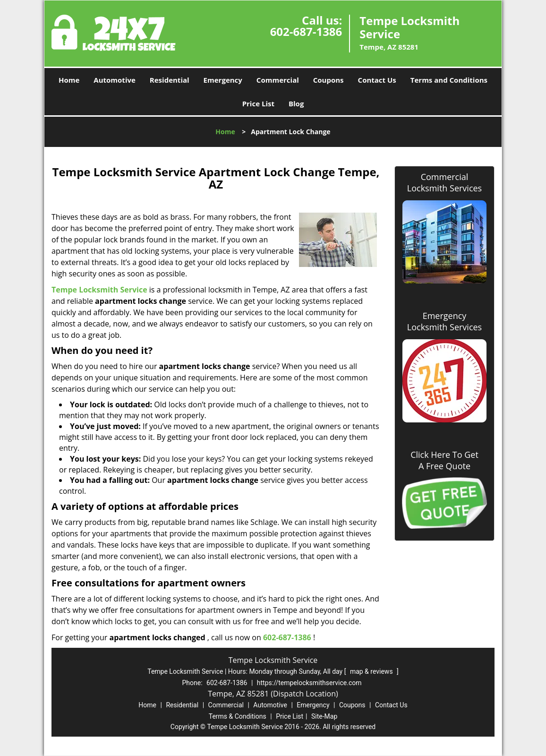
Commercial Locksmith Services (444, 182)
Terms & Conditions (238, 716)
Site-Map (324, 716)
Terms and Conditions (449, 80)
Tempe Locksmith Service (99, 290)
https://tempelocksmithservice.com (309, 683)
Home (69, 80)
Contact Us (377, 80)
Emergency (223, 80)
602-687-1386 (306, 31)
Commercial (278, 80)
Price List (258, 103)
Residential (170, 80)
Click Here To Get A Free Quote (444, 460)
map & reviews (372, 671)
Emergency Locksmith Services (444, 321)
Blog (296, 103)
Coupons (328, 80)
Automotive (115, 80)
